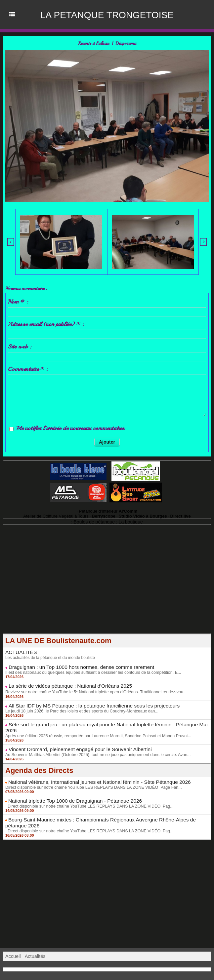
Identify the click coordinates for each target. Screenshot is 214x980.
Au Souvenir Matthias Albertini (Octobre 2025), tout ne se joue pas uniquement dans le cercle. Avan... (94, 742)
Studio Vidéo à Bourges (138, 514)
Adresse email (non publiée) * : (46, 323)
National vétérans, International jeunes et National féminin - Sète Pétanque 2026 (91, 769)
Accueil (13, 940)
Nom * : (18, 301)
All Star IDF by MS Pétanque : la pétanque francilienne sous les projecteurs (86, 700)
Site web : (20, 345)
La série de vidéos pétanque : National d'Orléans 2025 (64, 681)
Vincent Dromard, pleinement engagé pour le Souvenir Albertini (73, 737)
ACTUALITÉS (20, 649)
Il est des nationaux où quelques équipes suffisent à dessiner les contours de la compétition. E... (90, 668)
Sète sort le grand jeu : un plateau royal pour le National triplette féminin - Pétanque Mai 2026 (104, 718)
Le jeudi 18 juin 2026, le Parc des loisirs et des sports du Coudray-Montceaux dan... (79, 705)
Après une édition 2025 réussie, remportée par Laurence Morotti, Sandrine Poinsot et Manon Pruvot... (95, 723)
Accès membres (107, 969)
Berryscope (104, 514)
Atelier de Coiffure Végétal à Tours (63, 514)
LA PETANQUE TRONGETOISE (107, 15)
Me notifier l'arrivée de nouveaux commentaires (70, 427)
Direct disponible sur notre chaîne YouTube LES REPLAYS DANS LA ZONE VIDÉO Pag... (86, 792)
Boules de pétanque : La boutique (108, 519)
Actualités (34, 940)
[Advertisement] (107, 584)
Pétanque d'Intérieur (108, 510)
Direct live (170, 514)
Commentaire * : (28, 368)
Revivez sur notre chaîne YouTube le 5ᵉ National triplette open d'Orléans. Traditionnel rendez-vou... (92, 687)
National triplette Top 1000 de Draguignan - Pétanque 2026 (69, 787)
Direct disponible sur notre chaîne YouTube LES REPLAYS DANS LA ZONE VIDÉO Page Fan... (90, 774)
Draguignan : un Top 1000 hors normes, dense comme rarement (74, 663)
